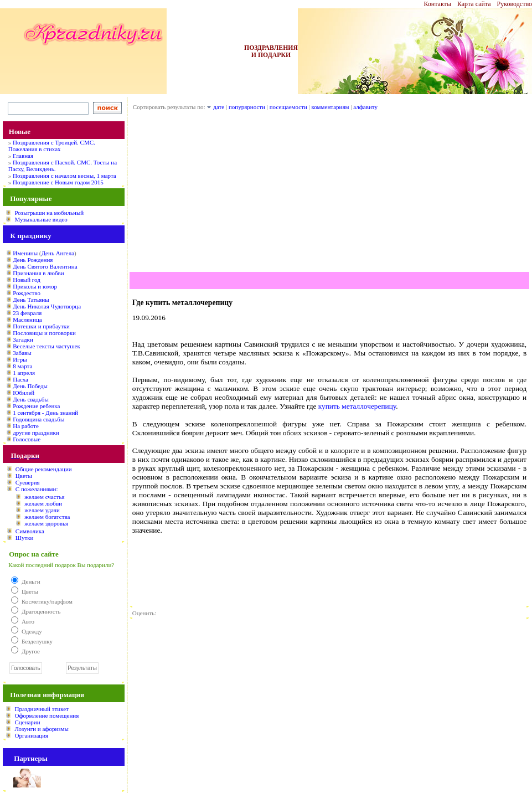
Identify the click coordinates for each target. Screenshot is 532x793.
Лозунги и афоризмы (41, 729)
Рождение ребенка (36, 406)
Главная (23, 156)
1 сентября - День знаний (45, 413)
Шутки (25, 538)
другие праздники (36, 432)
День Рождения (33, 260)
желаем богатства (47, 517)
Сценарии (27, 722)
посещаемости (288, 107)
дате (219, 107)
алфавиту (365, 107)
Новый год (27, 280)
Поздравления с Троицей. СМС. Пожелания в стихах (52, 146)
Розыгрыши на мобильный (49, 213)
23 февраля (27, 313)
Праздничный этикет (41, 709)
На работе (26, 426)
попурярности (247, 107)
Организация (31, 735)
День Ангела (58, 253)
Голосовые (27, 439)
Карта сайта (474, 4)
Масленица (27, 320)
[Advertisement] (329, 194)
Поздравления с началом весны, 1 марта (64, 176)
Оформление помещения (47, 715)
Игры (20, 359)
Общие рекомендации (44, 469)
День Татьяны (31, 300)
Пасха (20, 379)
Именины (25, 253)
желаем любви (43, 503)
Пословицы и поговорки (44, 333)
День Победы (30, 386)
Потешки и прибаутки (41, 326)
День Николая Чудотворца (47, 306)
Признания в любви (38, 273)
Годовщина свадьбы (38, 419)
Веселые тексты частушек (47, 346)
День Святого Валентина (45, 266)
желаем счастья (44, 497)
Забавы (22, 353)
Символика (30, 531)
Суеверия (28, 482)
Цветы (24, 476)
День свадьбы (31, 399)
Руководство (515, 4)
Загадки (23, 339)
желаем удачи (42, 510)
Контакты (437, 4)
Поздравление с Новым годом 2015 (58, 182)
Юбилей (24, 393)
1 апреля (24, 373)
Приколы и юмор (35, 286)
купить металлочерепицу (357, 406)
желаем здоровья (46, 523)
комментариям (330, 107)
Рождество (27, 293)
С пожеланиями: (37, 489)
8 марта (22, 366)
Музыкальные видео (41, 219)
